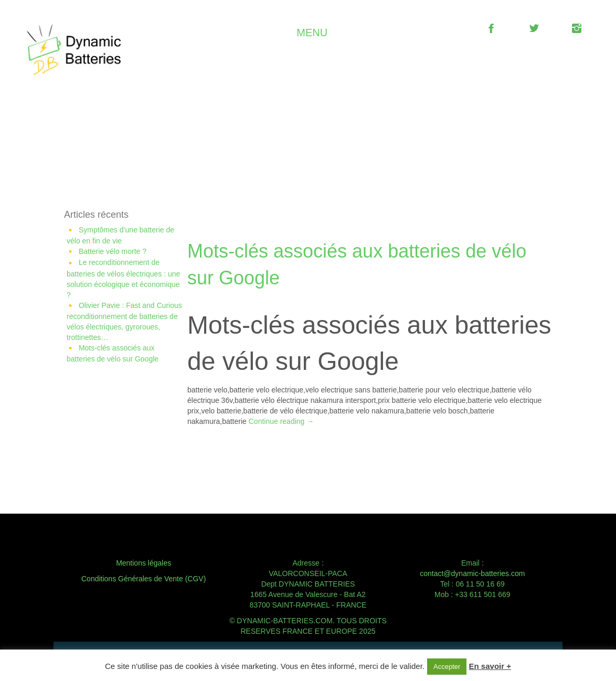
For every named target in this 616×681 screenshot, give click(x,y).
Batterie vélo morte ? (113, 251)
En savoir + (490, 666)
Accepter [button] (447, 667)
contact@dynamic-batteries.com (472, 573)
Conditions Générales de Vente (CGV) (144, 579)
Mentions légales (144, 563)
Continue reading (282, 421)
